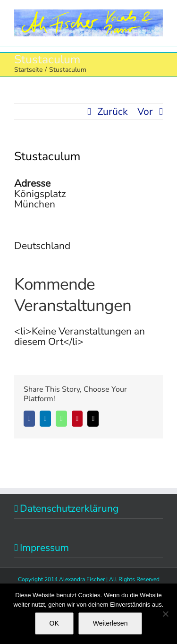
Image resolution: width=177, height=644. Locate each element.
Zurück (113, 112)
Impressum (44, 548)
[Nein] (165, 614)
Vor (145, 112)
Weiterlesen (110, 623)
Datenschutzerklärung (69, 508)
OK (54, 623)
